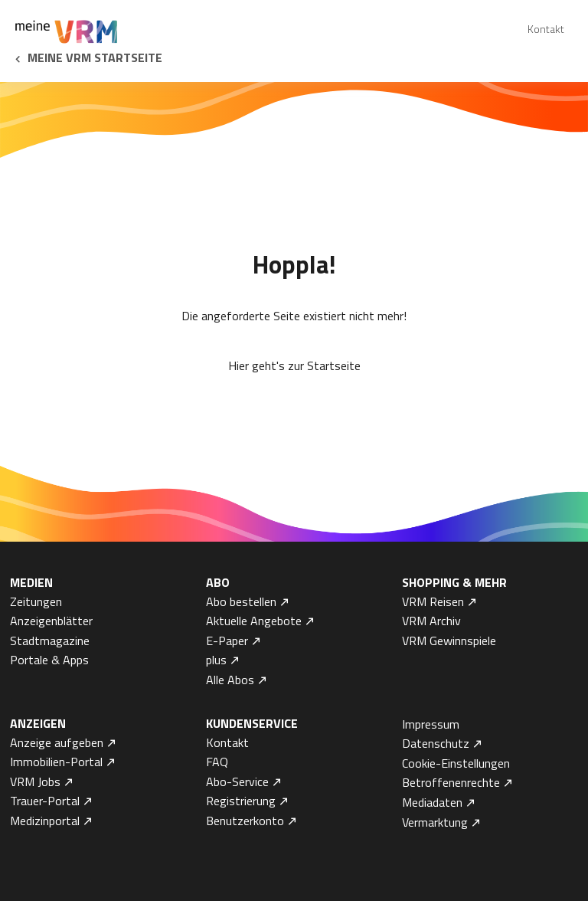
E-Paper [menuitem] (227, 641)
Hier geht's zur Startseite (294, 365)
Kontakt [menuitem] (546, 29)
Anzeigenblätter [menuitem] (51, 621)
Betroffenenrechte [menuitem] (451, 782)
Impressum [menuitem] (431, 724)
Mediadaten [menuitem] (432, 802)
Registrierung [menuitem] (241, 801)
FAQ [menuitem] (217, 762)
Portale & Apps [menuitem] (49, 660)
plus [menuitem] (216, 660)
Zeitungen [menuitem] (36, 601)
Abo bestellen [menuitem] (241, 601)
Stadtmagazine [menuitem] (50, 641)
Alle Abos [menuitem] (230, 680)
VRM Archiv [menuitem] (431, 621)
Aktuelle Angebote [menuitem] (254, 621)
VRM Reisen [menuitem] (433, 601)
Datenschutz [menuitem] (436, 743)
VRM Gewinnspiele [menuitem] (449, 641)
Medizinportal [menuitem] (45, 821)
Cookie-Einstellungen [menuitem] (456, 763)
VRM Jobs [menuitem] (35, 781)
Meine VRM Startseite (95, 57)
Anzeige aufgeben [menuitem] (57, 742)
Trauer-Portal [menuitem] (45, 801)
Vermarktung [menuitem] (435, 822)
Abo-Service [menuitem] (237, 781)
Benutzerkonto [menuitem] (245, 821)
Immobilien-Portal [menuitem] (56, 762)
